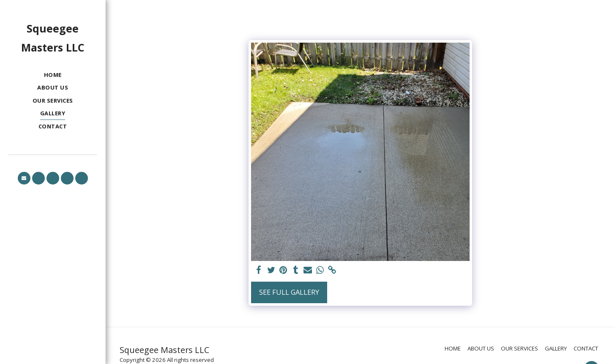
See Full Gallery (289, 292)
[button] (24, 178)
